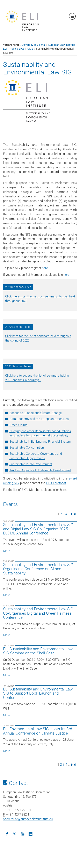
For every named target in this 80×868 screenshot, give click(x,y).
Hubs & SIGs (17, 49)
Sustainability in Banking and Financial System (40, 442)
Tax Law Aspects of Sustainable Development (40, 470)
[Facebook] (7, 834)
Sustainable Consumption (27, 448)
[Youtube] (23, 834)
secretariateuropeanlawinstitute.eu (28, 819)
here (45, 268)
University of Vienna (34, 45)
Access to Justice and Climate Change (36, 413)
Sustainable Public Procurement (31, 464)
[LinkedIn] (30, 834)
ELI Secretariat (56, 483)
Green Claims (19, 425)
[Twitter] (15, 834)
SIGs (30, 49)
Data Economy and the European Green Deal (39, 419)
